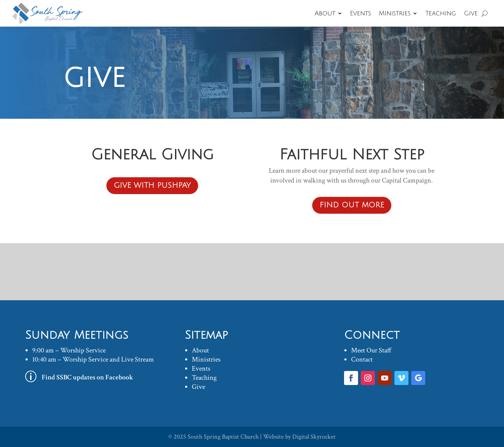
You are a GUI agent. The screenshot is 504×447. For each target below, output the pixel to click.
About (325, 13)
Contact (362, 359)
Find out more (352, 205)
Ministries (395, 13)
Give (471, 13)
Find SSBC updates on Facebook (87, 377)
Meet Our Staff (371, 350)
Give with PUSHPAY (152, 185)
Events (360, 13)
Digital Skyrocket (314, 437)
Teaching (441, 13)
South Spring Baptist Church (223, 437)
